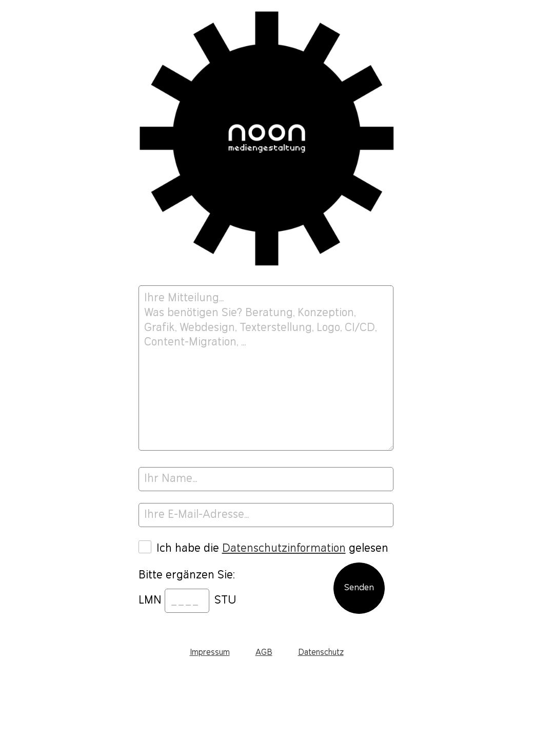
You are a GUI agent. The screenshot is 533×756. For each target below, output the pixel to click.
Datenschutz (321, 653)
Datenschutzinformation (284, 548)
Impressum (210, 653)
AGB (264, 653)
